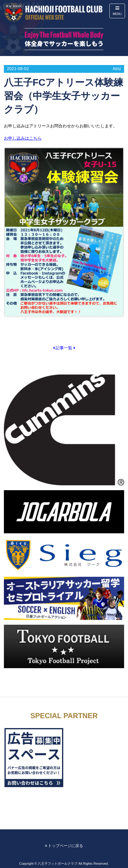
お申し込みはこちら (23, 138)
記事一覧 (64, 348)
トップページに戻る (64, 846)
